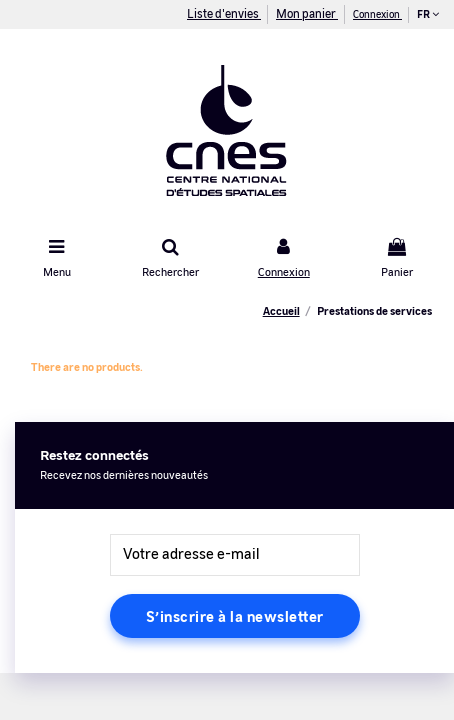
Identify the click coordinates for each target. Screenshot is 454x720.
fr (428, 14)
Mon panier (307, 13)
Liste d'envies (224, 13)
